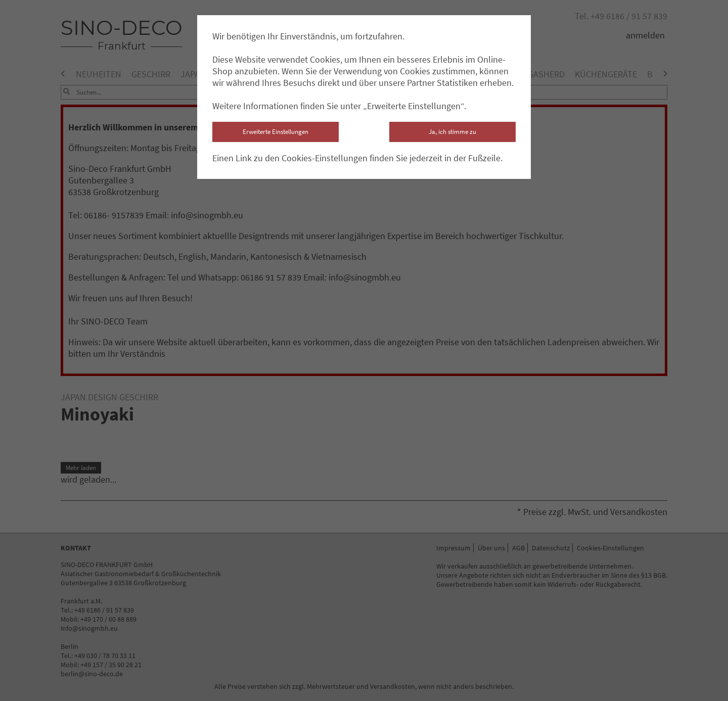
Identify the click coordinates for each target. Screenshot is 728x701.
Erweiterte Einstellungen (276, 132)
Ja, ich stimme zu (452, 132)
